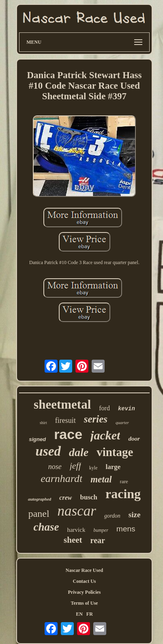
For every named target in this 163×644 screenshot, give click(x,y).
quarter (122, 422)
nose (55, 467)
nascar (77, 511)
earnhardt (61, 479)
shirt (43, 423)
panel (39, 514)
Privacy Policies (85, 592)
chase (46, 527)
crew (65, 498)
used (48, 451)
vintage (115, 452)
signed (37, 439)
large (113, 467)
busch (89, 497)
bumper (101, 530)
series (96, 419)
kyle (93, 468)
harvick (76, 530)
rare (124, 481)
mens (126, 529)
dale (79, 452)
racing (123, 494)
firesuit (65, 420)
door (134, 439)
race (68, 434)
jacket (105, 435)
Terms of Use (85, 603)
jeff (75, 466)
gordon (112, 516)
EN (79, 614)
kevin (127, 409)
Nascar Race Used (84, 570)
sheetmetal (62, 404)
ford (104, 408)
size (135, 515)
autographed (40, 499)
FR (90, 614)
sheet (73, 540)
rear (98, 540)
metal (101, 479)
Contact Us (85, 581)
